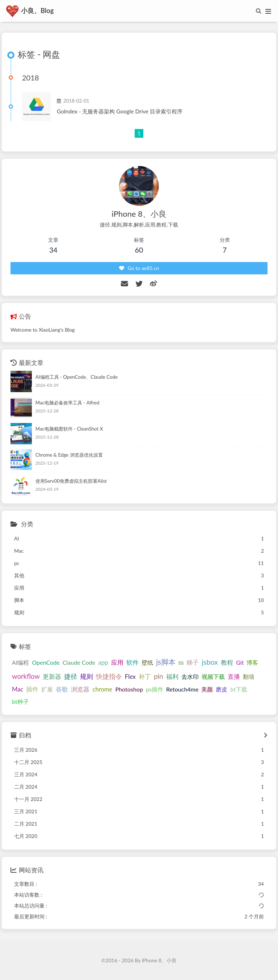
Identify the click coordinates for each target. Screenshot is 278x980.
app (103, 663)
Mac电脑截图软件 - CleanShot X (69, 429)
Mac (18, 690)
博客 (252, 663)
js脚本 (166, 663)
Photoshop (129, 690)
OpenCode (46, 663)
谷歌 (62, 690)
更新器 (52, 677)
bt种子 (20, 702)
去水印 (190, 677)
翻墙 (249, 677)
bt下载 (239, 690)
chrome (102, 690)
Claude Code (79, 663)
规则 (87, 677)
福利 (172, 677)
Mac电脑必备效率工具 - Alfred (68, 403)
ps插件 (155, 690)
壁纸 (147, 663)
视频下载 (213, 677)
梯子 (193, 663)
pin (159, 676)
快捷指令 (109, 677)
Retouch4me (182, 690)
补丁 (145, 677)
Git (240, 663)
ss (181, 663)
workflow (26, 677)
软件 (132, 663)
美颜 (207, 690)
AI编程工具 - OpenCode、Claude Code (77, 377)
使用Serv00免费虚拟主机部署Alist (71, 481)
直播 (234, 677)
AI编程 (20, 663)
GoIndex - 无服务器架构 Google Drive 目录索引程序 (120, 112)
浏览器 (80, 690)
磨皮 (222, 690)
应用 (117, 663)
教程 (227, 663)
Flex (130, 677)
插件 (32, 690)
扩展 (47, 690)
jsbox (210, 663)
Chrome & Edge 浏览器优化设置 (69, 455)
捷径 (71, 677)
